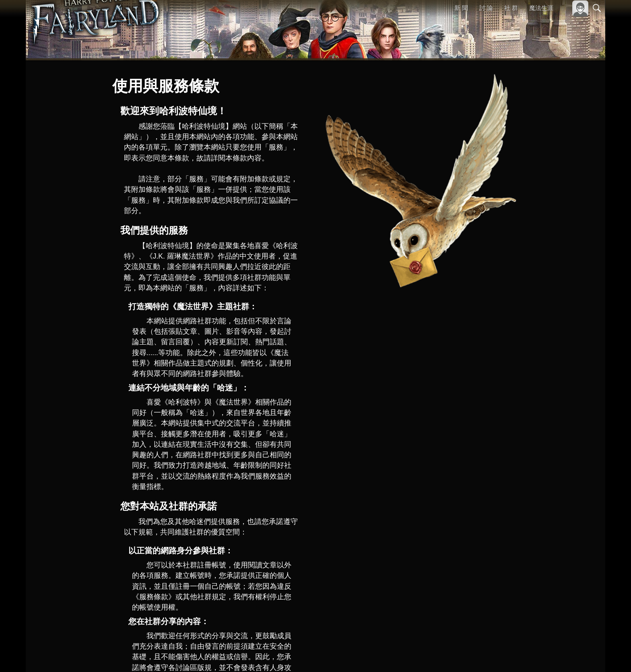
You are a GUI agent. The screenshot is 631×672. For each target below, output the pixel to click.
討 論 (487, 8)
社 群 (511, 8)
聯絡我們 (584, 655)
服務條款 (526, 655)
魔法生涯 (541, 8)
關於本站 (500, 655)
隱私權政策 (555, 655)
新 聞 (462, 8)
